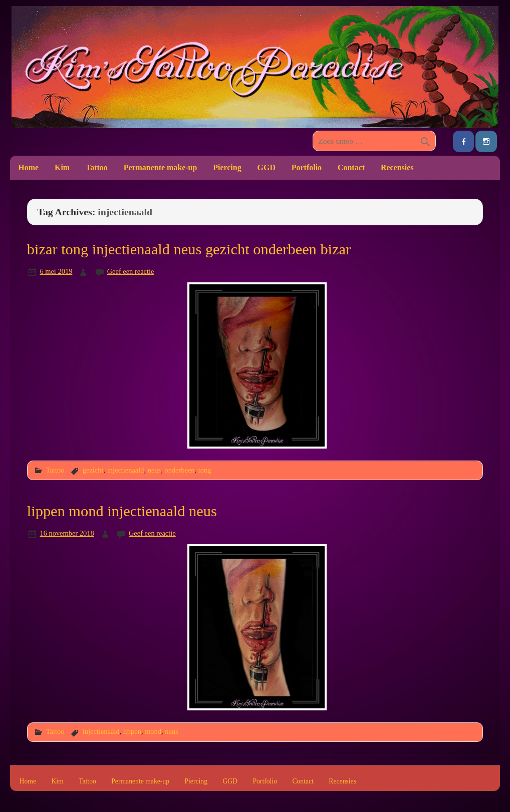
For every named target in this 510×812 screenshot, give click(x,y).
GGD (267, 167)
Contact (351, 167)
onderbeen (179, 470)
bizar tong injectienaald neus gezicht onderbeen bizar (189, 249)
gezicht (93, 470)
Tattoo (97, 167)
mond (153, 731)
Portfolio (307, 167)
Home (28, 167)
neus (154, 470)
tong (205, 470)
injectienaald (126, 470)
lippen (132, 731)
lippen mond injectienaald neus (122, 511)
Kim (62, 167)
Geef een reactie (131, 271)
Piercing (227, 167)
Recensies (397, 167)
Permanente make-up (161, 167)
